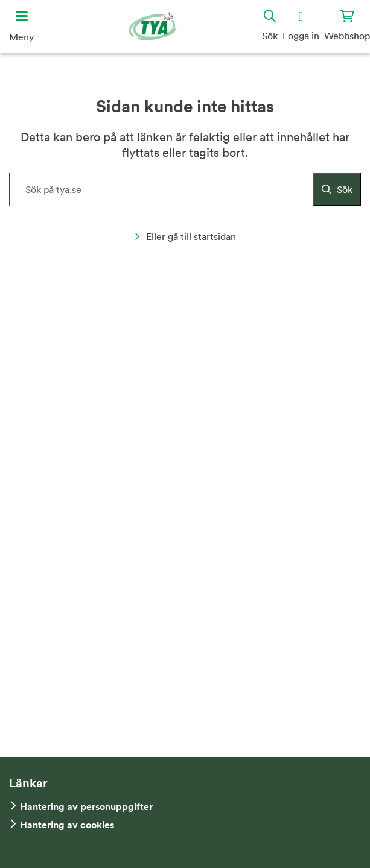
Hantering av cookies (67, 825)
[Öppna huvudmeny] (21, 27)
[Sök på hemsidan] (185, 189)
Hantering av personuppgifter (86, 807)
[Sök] (337, 189)
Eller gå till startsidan (185, 236)
